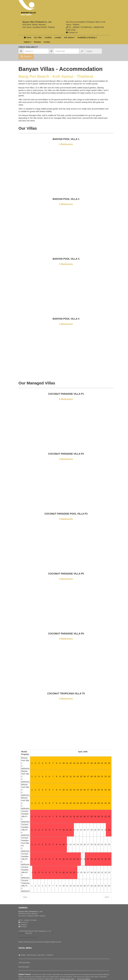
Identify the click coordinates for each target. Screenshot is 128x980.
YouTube (22, 927)
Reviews (37, 42)
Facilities (48, 37)
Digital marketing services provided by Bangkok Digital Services (40, 942)
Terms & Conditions (84, 979)
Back (25, 897)
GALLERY (41, 955)
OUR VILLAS (31, 955)
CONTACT (50, 955)
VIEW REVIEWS (24, 963)
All (19, 933)
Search (26, 56)
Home (28, 37)
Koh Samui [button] (69, 37)
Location (58, 37)
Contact (47, 42)
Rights (23, 933)
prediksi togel (23, 937)
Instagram (23, 925)
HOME (22, 955)
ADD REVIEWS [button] (24, 967)
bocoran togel (32, 937)
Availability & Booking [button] (87, 37)
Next (107, 897)
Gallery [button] (28, 42)
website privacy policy (67, 979)
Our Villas (38, 37)
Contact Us (24, 922)
